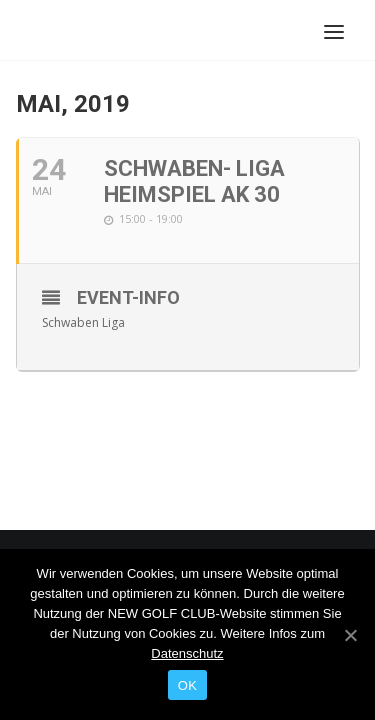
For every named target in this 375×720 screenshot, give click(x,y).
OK (187, 685)
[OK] (350, 635)
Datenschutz (187, 653)
